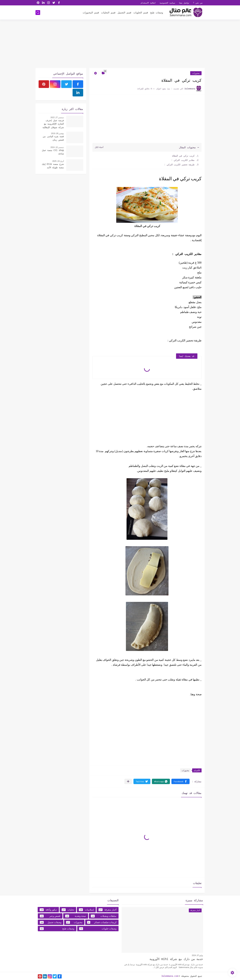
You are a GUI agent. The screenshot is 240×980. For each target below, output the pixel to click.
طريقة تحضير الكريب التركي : (179, 164)
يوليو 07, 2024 (197, 955)
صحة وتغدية (76, 916)
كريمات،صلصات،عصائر (102, 922)
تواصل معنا (184, 3)
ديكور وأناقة (48, 910)
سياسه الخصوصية (167, 3)
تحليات (68, 910)
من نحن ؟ (198, 3)
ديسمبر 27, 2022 (57, 117)
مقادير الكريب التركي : (183, 160)
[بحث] (38, 13)
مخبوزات (196, 73)
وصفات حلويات (98, 929)
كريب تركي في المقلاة (182, 156)
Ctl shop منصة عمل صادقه (53, 152)
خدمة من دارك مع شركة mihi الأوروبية (176, 959)
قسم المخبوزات (91, 12)
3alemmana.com (170, 976)
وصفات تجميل (51, 922)
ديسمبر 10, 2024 (57, 147)
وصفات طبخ (157, 12)
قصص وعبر (50, 916)
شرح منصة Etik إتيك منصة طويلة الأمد (53, 166)
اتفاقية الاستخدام (148, 3)
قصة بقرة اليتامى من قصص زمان (53, 138)
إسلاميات (86, 910)
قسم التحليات (108, 12)
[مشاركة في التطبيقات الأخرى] (128, 781)
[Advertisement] (120, 44)
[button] (180, 781)
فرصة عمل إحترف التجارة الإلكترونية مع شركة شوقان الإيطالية (53, 124)
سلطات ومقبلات (104, 916)
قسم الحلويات (141, 12)
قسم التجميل (124, 12)
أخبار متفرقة (108, 910)
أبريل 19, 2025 (58, 161)
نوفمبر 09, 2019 (57, 133)
